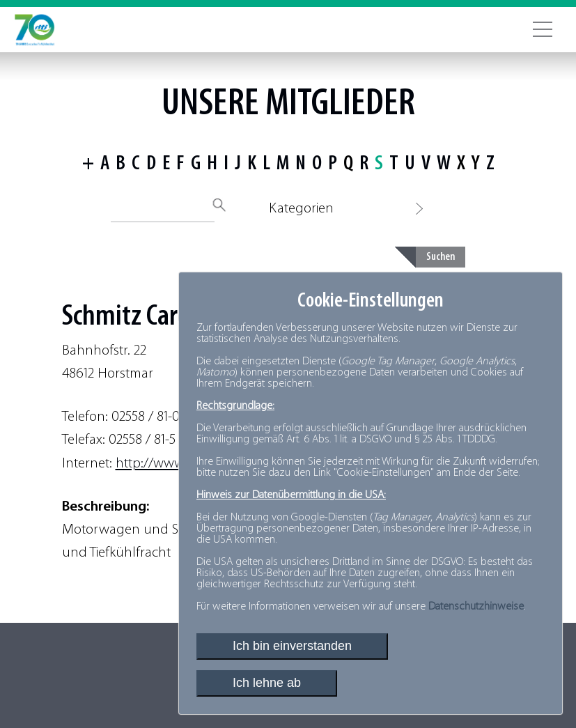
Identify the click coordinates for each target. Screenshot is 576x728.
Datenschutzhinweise (476, 607)
